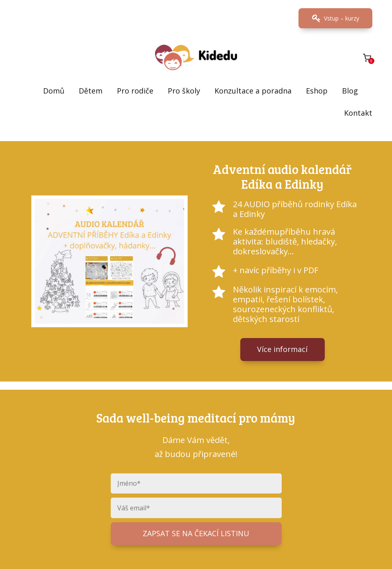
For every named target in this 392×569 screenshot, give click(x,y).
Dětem (91, 91)
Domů (54, 91)
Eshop (317, 91)
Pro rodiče (135, 91)
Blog (350, 91)
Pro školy (184, 91)
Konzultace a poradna (253, 91)
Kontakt (358, 113)
